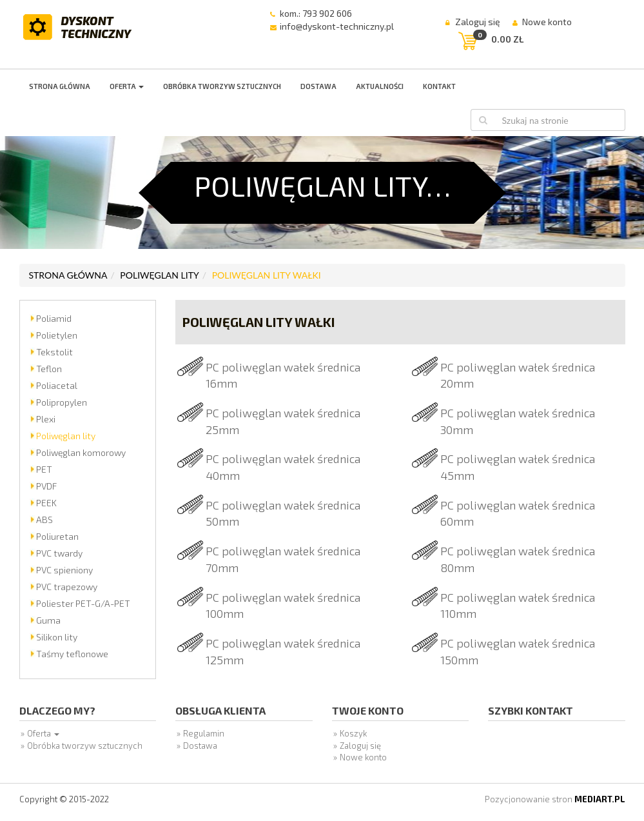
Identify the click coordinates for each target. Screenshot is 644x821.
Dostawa (318, 86)
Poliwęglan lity (159, 275)
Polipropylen (62, 402)
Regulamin (204, 733)
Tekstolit (54, 352)
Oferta (127, 86)
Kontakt (439, 86)
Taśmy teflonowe (72, 654)
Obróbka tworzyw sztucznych (222, 86)
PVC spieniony (64, 570)
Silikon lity (57, 637)
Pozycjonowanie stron (555, 799)
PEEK (46, 503)
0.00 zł (507, 39)
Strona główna (60, 86)
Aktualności (380, 86)
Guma (48, 620)
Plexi (46, 419)
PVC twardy (59, 553)
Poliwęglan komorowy (81, 452)
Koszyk (353, 733)
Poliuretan (57, 536)
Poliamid (54, 318)
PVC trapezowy (67, 587)
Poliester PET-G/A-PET (83, 603)
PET (44, 469)
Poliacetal (57, 385)
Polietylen (57, 335)
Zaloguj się (478, 22)
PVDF (46, 486)
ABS (44, 519)
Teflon (49, 369)
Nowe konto (547, 22)
